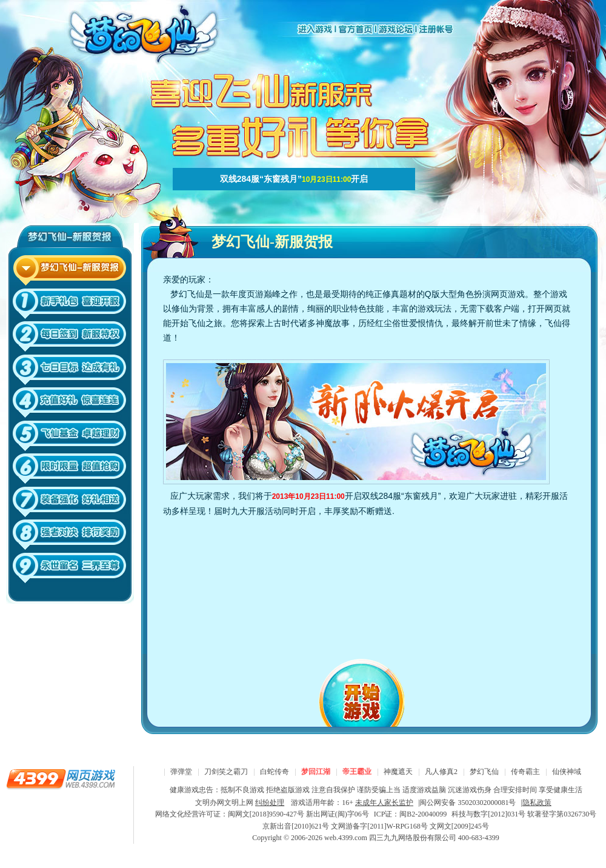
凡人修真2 (441, 772)
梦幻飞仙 (484, 772)
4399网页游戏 (61, 778)
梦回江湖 (316, 772)
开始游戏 (369, 690)
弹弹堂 (181, 772)
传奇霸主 (525, 772)
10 (70, 570)
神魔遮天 (398, 772)
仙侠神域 (567, 772)
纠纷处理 (270, 803)
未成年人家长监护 (384, 803)
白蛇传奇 (275, 772)
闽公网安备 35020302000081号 (468, 803)
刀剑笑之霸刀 (226, 772)
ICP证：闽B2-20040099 (411, 814)
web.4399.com (346, 838)
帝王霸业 (357, 772)
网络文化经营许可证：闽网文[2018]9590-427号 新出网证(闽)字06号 (262, 814)
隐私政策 (537, 803)
